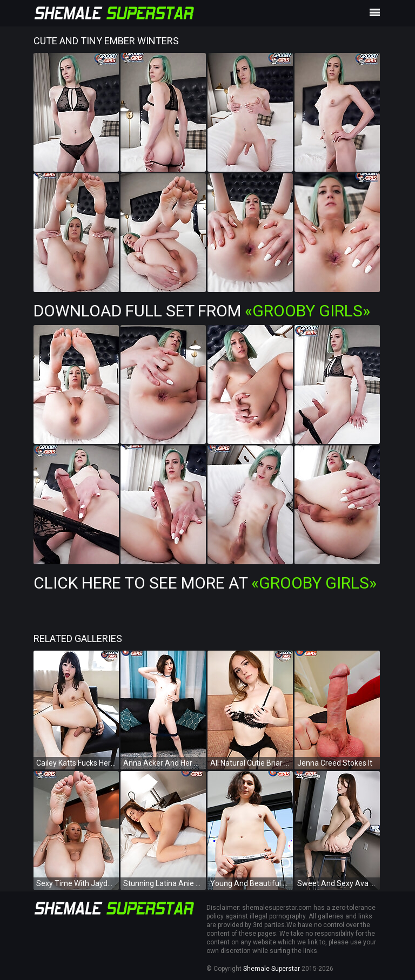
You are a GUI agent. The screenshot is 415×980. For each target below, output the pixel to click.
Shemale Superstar (272, 969)
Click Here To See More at (205, 583)
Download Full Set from (202, 311)
